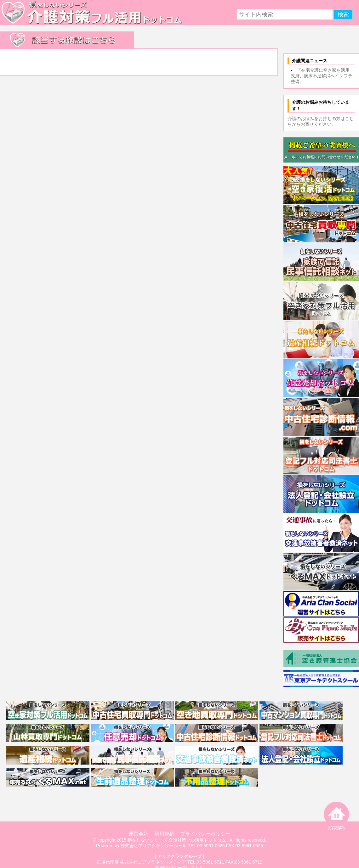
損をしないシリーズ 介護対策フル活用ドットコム (177, 840)
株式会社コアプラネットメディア (153, 862)
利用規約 (164, 834)
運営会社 (139, 834)
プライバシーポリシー (205, 834)
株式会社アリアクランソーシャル (154, 846)
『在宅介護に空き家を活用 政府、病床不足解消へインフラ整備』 (322, 76)
